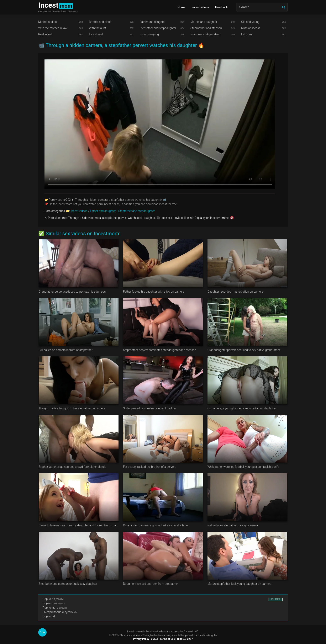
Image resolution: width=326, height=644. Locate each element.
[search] (284, 7)
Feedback (222, 7)
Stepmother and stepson (206, 28)
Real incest (45, 34)
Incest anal (96, 34)
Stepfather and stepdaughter (158, 28)
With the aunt (98, 28)
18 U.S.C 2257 (185, 639)
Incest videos (200, 7)
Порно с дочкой (53, 599)
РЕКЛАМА (275, 599)
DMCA (154, 639)
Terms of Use (167, 639)
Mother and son (48, 22)
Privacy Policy (141, 639)
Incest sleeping (149, 34)
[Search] (262, 7)
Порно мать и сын (55, 608)
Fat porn (246, 34)
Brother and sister (100, 22)
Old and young (250, 22)
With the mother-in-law (53, 28)
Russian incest (250, 28)
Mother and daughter (204, 22)
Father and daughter (153, 22)
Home (181, 7)
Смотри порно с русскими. (60, 612)
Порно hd (49, 616)
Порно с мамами (54, 603)
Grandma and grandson (206, 34)
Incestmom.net (136, 632)
